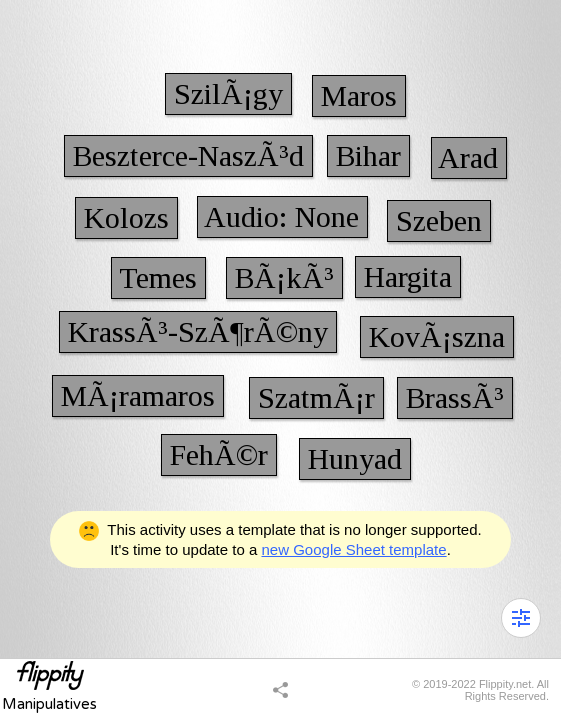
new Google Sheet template (354, 549)
